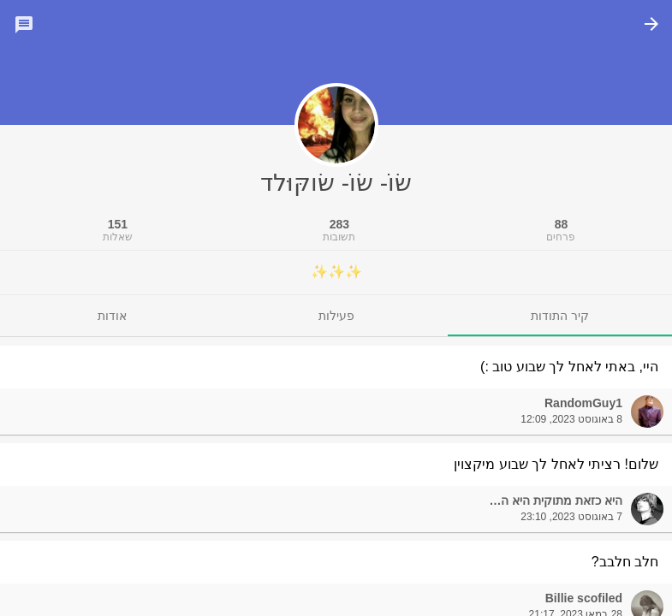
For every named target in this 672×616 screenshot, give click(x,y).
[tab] (560, 316)
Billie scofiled (584, 598)
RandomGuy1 (583, 403)
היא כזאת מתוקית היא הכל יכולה (541, 500)
